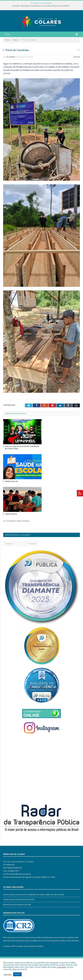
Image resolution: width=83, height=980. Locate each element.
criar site (18, 948)
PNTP (14, 957)
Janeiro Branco (11, 525)
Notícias (77, 68)
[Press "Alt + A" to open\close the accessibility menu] (80, 493)
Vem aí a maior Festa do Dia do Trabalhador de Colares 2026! (26, 905)
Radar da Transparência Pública (31, 957)
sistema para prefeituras (34, 948)
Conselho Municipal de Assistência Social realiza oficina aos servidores (41, 6)
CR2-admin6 (11, 68)
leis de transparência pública (55, 951)
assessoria (62, 948)
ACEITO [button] (17, 974)
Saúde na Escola (11, 492)
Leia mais (62, 967)
